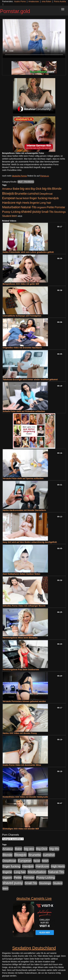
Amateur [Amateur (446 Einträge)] (7, 189)
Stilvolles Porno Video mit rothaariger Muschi (24, 606)
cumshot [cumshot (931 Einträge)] (33, 194)
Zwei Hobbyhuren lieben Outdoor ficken (21, 574)
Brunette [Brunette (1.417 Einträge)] (21, 193)
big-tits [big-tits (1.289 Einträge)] (47, 189)
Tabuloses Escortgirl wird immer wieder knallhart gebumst (30, 379)
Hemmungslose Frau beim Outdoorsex (21, 669)
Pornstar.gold (15, 11)
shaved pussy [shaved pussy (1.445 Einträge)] (31, 212)
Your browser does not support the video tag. (34, 38)
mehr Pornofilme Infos (12, 170)
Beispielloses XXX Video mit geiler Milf (21, 284)
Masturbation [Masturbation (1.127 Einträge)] (11, 207)
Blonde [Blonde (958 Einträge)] (57, 189)
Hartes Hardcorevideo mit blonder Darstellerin (24, 510)
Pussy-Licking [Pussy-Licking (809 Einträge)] (11, 212)
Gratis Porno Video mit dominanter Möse (22, 765)
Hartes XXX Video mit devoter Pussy (20, 733)
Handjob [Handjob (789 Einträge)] (53, 198)
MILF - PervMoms (26, 182)
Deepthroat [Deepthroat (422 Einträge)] (46, 194)
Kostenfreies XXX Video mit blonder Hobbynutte (25, 797)
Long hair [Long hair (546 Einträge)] (45, 203)
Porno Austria (60, 1)
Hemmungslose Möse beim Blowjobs (20, 638)
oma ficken (47, 1)
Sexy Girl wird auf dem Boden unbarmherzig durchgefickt (30, 542)
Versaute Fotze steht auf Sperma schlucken (23, 478)
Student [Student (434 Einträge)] (7, 216)
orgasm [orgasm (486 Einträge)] (42, 207)
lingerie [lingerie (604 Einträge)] (34, 203)
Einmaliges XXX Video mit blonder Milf (21, 829)
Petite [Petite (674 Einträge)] (50, 207)
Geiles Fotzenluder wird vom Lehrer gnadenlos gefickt (28, 252)
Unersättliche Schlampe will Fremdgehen (22, 316)
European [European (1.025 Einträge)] (9, 198)
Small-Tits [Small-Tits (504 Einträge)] (47, 212)
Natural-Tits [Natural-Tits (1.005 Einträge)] (29, 207)
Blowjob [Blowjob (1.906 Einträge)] (8, 193)
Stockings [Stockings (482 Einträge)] (60, 212)
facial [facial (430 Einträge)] (19, 198)
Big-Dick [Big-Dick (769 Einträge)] (36, 189)
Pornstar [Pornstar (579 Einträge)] (60, 207)
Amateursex (34, 1)
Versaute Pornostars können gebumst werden (24, 701)
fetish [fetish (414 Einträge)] (26, 198)
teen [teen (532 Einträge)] (15, 216)
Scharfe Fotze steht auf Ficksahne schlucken (24, 411)
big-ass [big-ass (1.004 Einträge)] (25, 189)
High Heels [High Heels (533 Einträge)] (23, 203)
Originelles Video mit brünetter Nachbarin (22, 348)
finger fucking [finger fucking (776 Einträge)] (38, 198)
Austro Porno (20, 1)
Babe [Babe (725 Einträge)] (16, 189)
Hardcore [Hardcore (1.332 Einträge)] (9, 203)
